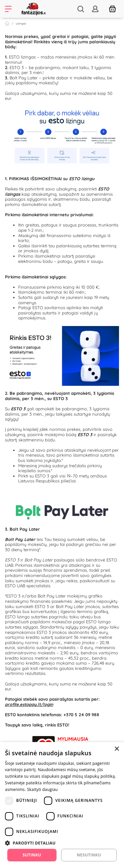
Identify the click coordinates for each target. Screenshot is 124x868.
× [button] (117, 749)
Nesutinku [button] (89, 855)
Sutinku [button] (32, 855)
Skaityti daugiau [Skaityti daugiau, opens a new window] (42, 789)
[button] (62, 843)
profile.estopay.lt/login (29, 704)
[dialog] (62, 805)
